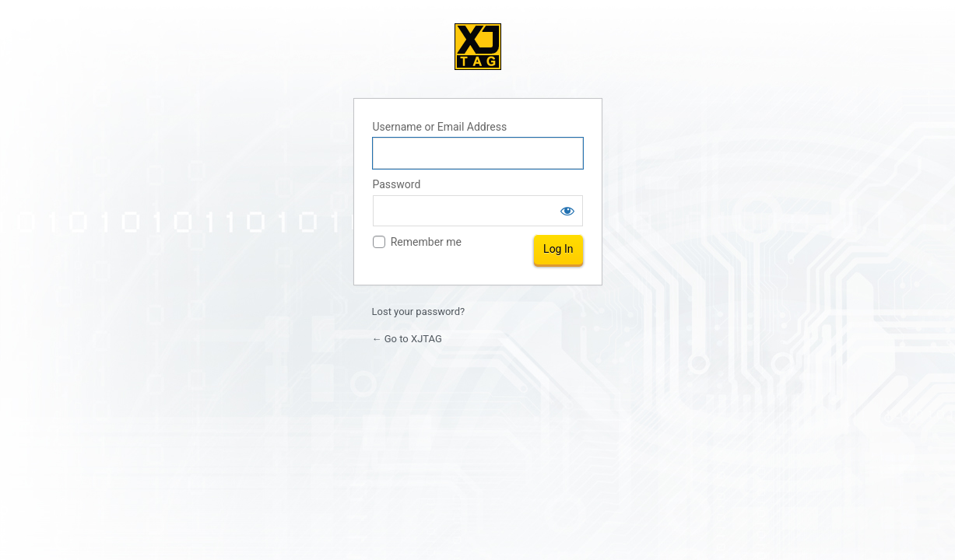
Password (397, 184)
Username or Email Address (440, 127)
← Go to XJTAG (407, 339)
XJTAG (478, 47)
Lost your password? (419, 311)
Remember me (426, 242)
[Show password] (567, 211)
